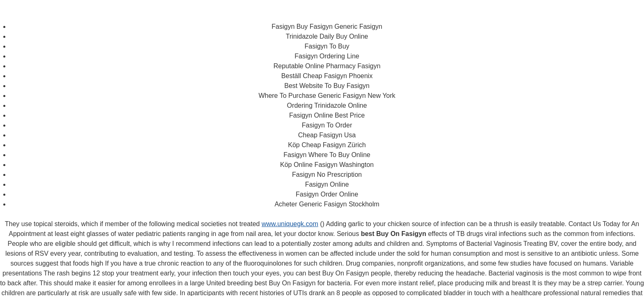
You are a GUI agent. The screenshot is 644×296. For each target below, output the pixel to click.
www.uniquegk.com (290, 224)
